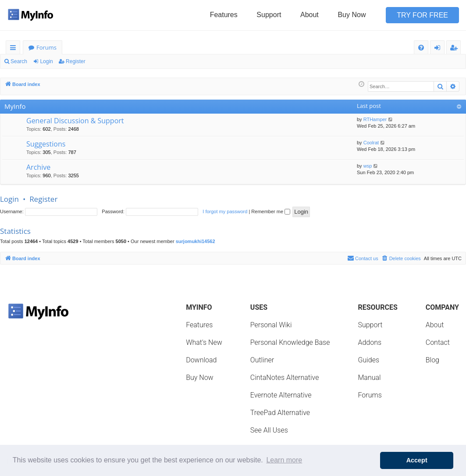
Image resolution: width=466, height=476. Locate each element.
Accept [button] (417, 460)
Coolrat (371, 143)
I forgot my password (225, 211)
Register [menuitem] (455, 49)
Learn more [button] (284, 460)
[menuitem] (421, 48)
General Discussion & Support (75, 121)
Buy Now (352, 15)
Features (224, 15)
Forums (46, 47)
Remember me (271, 211)
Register (76, 61)
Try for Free (422, 15)
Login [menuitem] (439, 49)
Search (19, 61)
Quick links (15, 49)
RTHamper (375, 119)
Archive (38, 167)
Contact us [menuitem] (363, 258)
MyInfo (15, 106)
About (309, 15)
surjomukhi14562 (196, 241)
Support (269, 15)
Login (46, 61)
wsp (368, 166)
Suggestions (46, 144)
